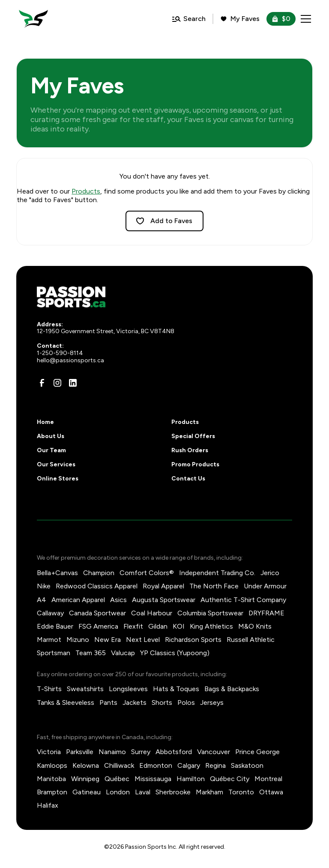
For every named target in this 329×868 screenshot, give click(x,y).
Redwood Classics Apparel (97, 586)
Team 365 (91, 653)
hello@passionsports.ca (70, 360)
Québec (117, 779)
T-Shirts (49, 689)
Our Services (56, 464)
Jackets (135, 702)
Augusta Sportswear (164, 600)
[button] (304, 19)
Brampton (52, 792)
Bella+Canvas (57, 573)
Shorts (162, 702)
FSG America (98, 626)
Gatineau (87, 792)
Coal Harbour (152, 613)
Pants (108, 702)
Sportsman (54, 653)
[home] (33, 19)
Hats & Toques (176, 689)
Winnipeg (85, 779)
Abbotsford (174, 752)
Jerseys (212, 702)
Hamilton (191, 779)
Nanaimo (112, 752)
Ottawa (271, 792)
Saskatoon (247, 765)
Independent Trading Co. (217, 573)
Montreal (268, 779)
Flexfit (133, 626)
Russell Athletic (251, 640)
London (118, 792)
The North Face (214, 586)
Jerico (270, 573)
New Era (108, 640)
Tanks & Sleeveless (66, 702)
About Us (51, 436)
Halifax (48, 805)
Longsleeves (128, 689)
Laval (143, 792)
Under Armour (265, 586)
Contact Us (188, 479)
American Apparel (78, 600)
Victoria (49, 752)
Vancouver (214, 752)
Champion (99, 573)
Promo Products (195, 464)
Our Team (51, 450)
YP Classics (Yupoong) (175, 653)
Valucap (123, 653)
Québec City (230, 779)
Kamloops (52, 765)
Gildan (158, 626)
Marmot (49, 640)
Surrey (141, 752)
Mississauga (153, 779)
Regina (215, 765)
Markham (209, 792)
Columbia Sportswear (210, 613)
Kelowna (86, 765)
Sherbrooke (173, 792)
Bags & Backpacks (232, 689)
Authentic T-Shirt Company (243, 600)
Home (45, 422)
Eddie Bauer (55, 626)
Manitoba (51, 779)
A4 (42, 600)
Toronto (241, 792)
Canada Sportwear (97, 613)
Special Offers (193, 436)
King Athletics (211, 626)
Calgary (189, 765)
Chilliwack (119, 765)
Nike (44, 586)
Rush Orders (190, 450)
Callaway (50, 613)
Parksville (80, 752)
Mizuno (78, 640)
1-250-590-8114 (60, 353)
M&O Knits (255, 626)
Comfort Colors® (147, 573)
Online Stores (58, 479)
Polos (186, 702)
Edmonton (156, 765)
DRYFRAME (266, 613)
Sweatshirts (85, 689)
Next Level (143, 640)
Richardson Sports (193, 640)
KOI (179, 626)
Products (86, 191)
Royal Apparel (163, 586)
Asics (118, 600)
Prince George (257, 752)
